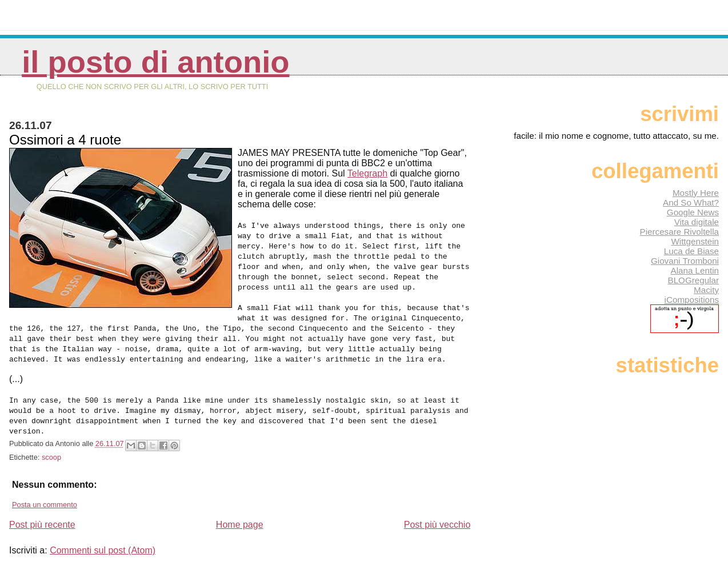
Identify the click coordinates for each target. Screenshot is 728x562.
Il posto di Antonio (155, 62)
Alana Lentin (695, 270)
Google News (693, 212)
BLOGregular (693, 280)
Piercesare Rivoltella (679, 232)
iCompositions (692, 300)
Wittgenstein (695, 241)
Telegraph (367, 173)
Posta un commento (45, 505)
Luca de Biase (691, 251)
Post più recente (42, 525)
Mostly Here (696, 193)
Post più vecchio (437, 525)
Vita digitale (697, 222)
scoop (51, 457)
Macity (706, 290)
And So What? (691, 202)
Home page (240, 525)
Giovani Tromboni (685, 261)
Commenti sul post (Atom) (103, 550)
